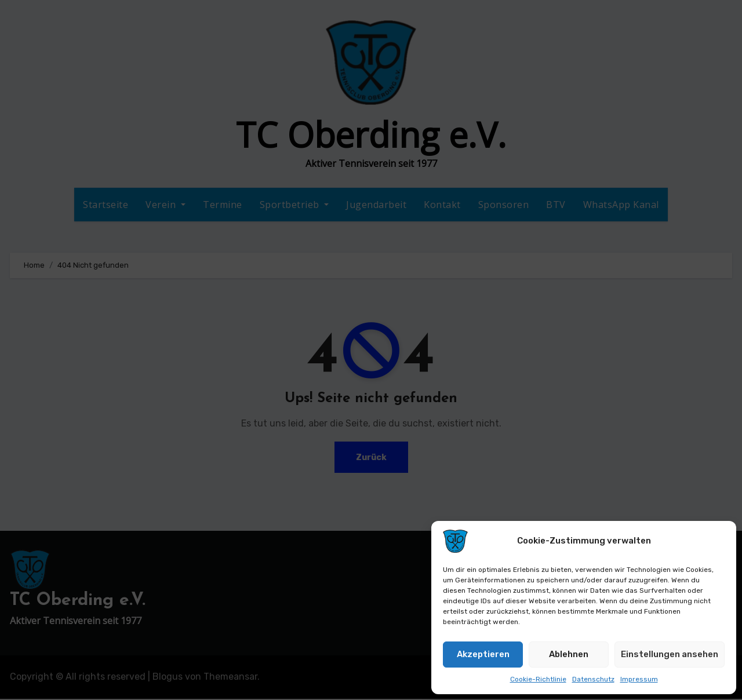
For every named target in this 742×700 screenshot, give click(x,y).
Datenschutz (593, 679)
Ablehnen (569, 654)
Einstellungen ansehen (670, 654)
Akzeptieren (483, 654)
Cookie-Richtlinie (538, 679)
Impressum (639, 679)
